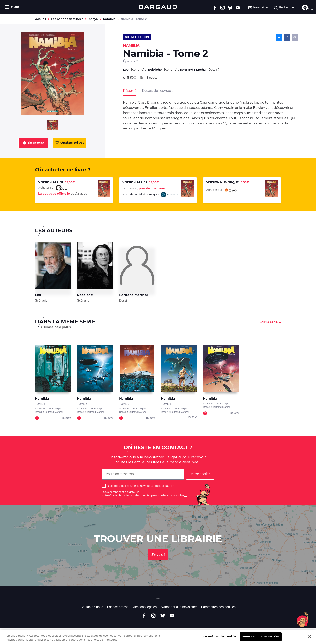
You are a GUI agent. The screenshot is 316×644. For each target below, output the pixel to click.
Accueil (41, 19)
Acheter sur (221, 190)
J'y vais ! (158, 554)
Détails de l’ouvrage (158, 91)
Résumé (130, 91)
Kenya (93, 19)
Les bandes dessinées (67, 19)
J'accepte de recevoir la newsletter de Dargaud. (140, 486)
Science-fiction (137, 37)
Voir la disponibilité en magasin (150, 195)
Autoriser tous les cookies (261, 640)
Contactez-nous (92, 607)
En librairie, (144, 188)
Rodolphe (154, 69)
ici (186, 495)
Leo (126, 69)
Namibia (109, 19)
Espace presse (118, 607)
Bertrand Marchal (193, 69)
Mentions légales (144, 607)
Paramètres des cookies (218, 607)
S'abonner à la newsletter (179, 607)
